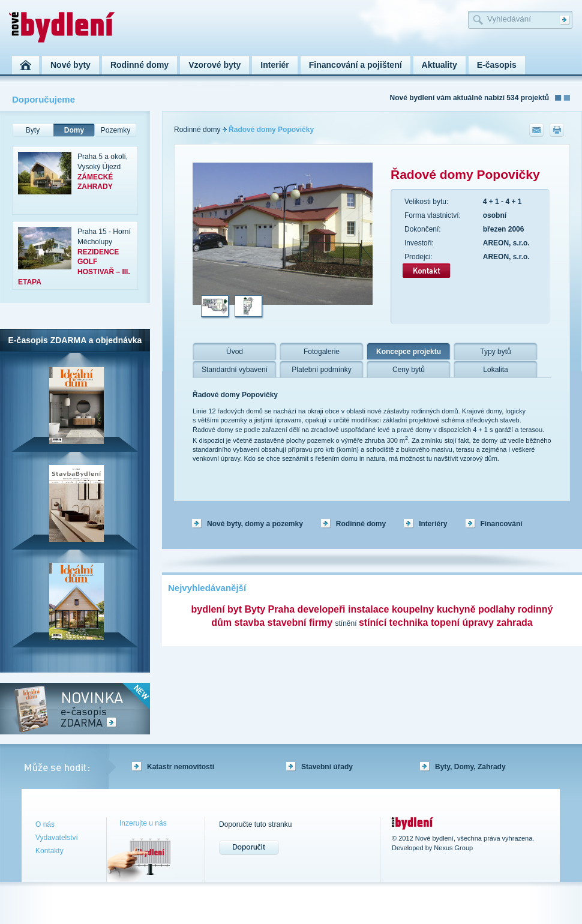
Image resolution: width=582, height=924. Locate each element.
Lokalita (495, 370)
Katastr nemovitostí (181, 767)
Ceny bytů (409, 370)
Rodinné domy (197, 130)
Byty (33, 130)
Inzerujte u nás (143, 823)
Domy (74, 130)
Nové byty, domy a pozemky (255, 524)
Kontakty (49, 851)
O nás (45, 824)
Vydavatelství (57, 838)
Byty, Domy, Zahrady (470, 767)
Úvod (235, 352)
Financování (502, 524)
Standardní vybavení (235, 370)
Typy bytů (495, 352)
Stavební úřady (327, 767)
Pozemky (115, 130)
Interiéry (433, 524)
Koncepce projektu (409, 352)
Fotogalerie (322, 352)
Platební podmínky (321, 370)
